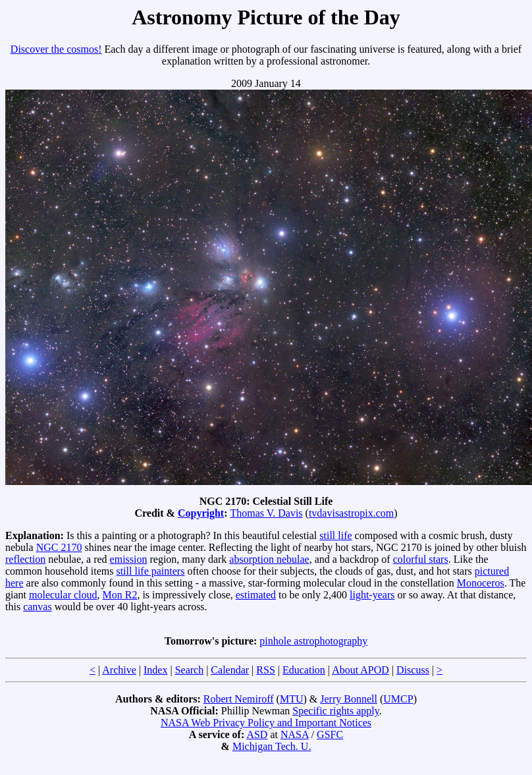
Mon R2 (120, 595)
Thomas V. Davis (266, 513)
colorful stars (421, 559)
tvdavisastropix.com (351, 513)
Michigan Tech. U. (272, 746)
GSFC (330, 734)
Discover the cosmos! (56, 49)
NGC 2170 (59, 547)
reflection (25, 559)
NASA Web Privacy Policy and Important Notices (266, 723)
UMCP (398, 699)
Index (155, 670)
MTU (292, 699)
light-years (372, 595)
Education (304, 670)
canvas (38, 607)
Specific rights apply (335, 711)
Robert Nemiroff (239, 699)
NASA (295, 734)
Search (190, 670)
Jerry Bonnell (349, 699)
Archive (119, 670)
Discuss (413, 670)
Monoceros (481, 583)
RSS (265, 670)
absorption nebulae (269, 559)
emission (129, 559)
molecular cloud (63, 595)
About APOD (360, 670)
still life (335, 535)
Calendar (230, 670)
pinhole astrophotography (313, 641)
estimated (256, 595)
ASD (257, 734)
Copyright (201, 513)
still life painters (150, 571)
